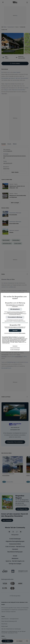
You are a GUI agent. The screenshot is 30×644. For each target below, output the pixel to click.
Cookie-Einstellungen (15, 350)
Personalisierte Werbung (15, 317)
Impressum (15, 346)
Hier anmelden (22, 333)
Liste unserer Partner (17, 342)
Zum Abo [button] (15, 330)
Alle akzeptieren (15, 309)
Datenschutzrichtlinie (15, 348)
